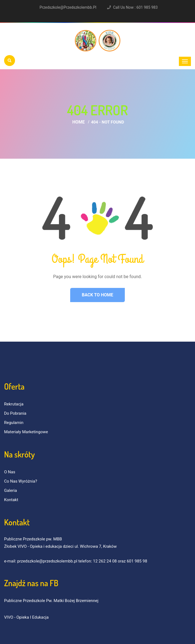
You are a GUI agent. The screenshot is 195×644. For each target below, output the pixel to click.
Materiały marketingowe (26, 432)
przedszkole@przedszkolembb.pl (68, 7)
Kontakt (11, 500)
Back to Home (97, 295)
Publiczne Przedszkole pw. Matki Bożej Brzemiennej (51, 601)
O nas (10, 472)
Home (79, 122)
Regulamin (14, 423)
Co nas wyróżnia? (21, 481)
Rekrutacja (14, 404)
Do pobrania (15, 413)
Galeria (11, 490)
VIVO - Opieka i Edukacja (26, 617)
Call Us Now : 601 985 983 (135, 7)
